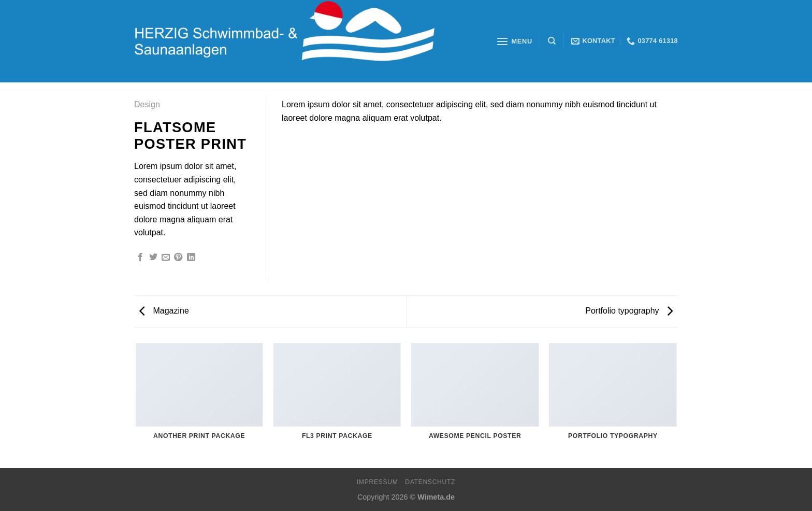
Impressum (378, 482)
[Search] (552, 41)
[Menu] (514, 41)
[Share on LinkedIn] (191, 258)
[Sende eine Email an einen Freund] (166, 258)
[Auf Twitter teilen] (153, 258)
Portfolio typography (629, 311)
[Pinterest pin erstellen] (178, 258)
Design (147, 104)
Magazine (164, 311)
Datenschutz (430, 482)
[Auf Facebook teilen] (140, 258)
